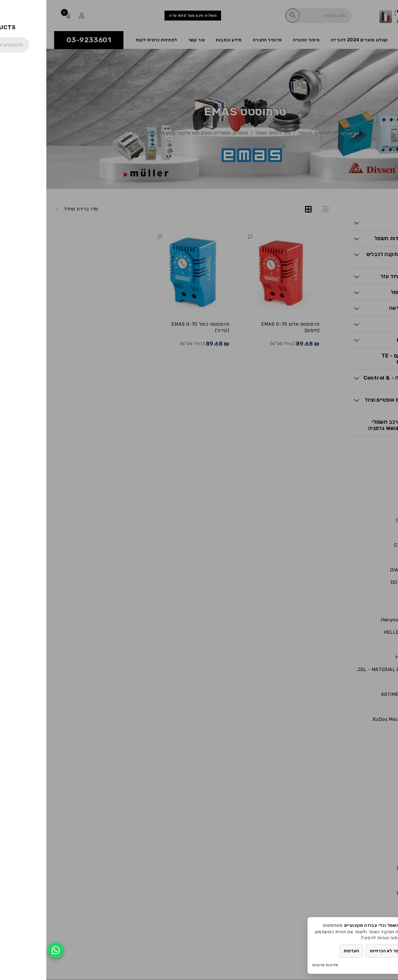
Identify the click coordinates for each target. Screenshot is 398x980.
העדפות (305, 951)
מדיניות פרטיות (279, 965)
